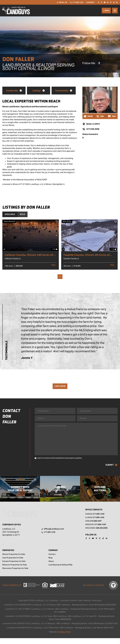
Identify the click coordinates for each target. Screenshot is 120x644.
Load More (60, 386)
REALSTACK (65, 638)
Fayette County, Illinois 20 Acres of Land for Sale (88, 255)
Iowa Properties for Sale (14, 564)
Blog (51, 564)
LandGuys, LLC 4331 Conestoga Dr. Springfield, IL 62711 (11, 538)
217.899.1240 (99, 520)
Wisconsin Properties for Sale (16, 574)
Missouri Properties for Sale (15, 571)
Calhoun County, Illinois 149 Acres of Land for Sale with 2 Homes (30, 255)
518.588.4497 (96, 527)
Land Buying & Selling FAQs (61, 571)
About (51, 567)
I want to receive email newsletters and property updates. (59, 463)
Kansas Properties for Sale (15, 567)
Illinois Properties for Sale (14, 560)
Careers (52, 560)
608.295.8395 (102, 534)
